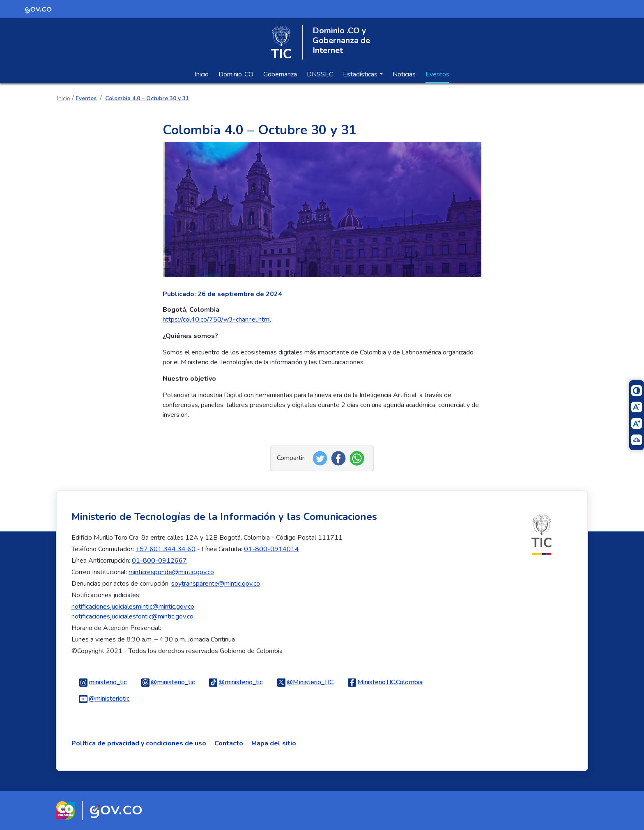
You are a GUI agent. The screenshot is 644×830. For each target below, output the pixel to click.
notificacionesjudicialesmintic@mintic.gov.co (133, 607)
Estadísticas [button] (360, 74)
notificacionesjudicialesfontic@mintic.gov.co (132, 616)
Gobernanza (280, 74)
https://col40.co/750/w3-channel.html (217, 320)
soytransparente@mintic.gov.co (216, 584)
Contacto (229, 743)
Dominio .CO (236, 74)
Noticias (404, 74)
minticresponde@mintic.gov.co (171, 572)
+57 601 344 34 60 (166, 549)
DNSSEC (320, 74)
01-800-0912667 (159, 561)
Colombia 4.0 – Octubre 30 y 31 (147, 98)
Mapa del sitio (274, 743)
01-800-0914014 (271, 549)
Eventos (437, 74)
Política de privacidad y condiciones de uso (139, 743)
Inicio (202, 74)
